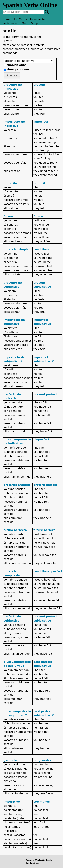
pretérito (10, 183)
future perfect (44, 530)
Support (37, 23)
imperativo (12, 802)
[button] (12, 76)
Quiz (25, 23)
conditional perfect (48, 571)
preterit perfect (45, 485)
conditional (42, 249)
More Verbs (38, 19)
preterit (39, 183)
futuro (8, 216)
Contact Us (32, 863)
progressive (42, 760)
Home (6, 19)
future (38, 216)
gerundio (10, 760)
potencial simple (16, 249)
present (39, 85)
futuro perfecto (15, 530)
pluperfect (41, 440)
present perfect (45, 394)
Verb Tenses (10, 23)
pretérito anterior (17, 485)
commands (42, 802)
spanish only (16, 65)
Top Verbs (20, 19)
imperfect (41, 122)
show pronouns (18, 70)
